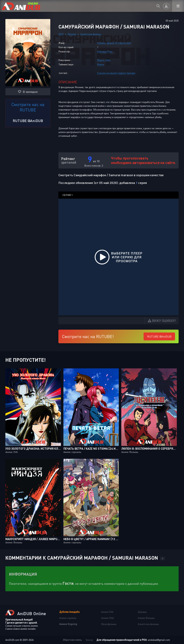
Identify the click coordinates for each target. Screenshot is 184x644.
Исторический (123, 43)
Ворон (101, 60)
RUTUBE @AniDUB (28, 121)
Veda (108, 60)
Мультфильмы (109, 624)
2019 (61, 34)
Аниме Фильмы (146, 618)
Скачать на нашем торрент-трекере (116, 73)
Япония (72, 34)
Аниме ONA (108, 618)
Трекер (89, 640)
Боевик (101, 43)
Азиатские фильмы (91, 34)
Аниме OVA (107, 612)
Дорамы (142, 612)
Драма (110, 43)
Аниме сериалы (68, 618)
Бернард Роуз (105, 51)
